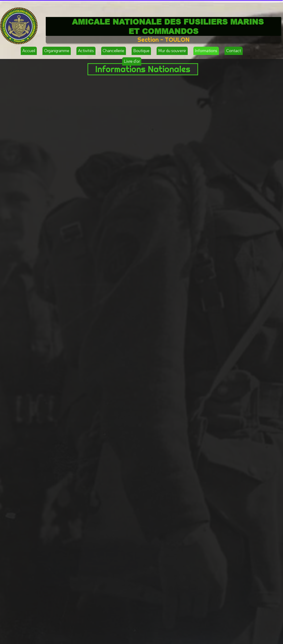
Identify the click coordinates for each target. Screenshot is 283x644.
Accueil (29, 51)
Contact (234, 51)
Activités (86, 51)
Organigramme (57, 51)
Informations (206, 51)
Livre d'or (132, 61)
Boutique (141, 51)
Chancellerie (113, 51)
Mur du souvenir (172, 51)
